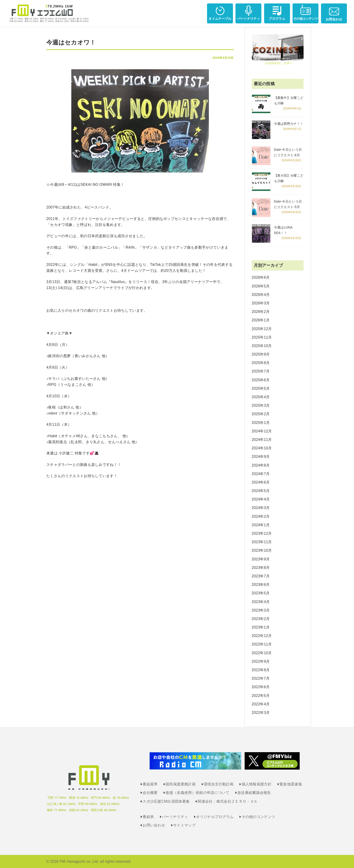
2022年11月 (262, 644)
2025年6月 (261, 380)
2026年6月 (261, 277)
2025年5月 (261, 388)
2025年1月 (261, 423)
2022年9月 (261, 661)
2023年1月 (261, 627)
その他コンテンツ (306, 13)
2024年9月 (261, 457)
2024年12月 (262, 431)
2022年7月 (261, 678)
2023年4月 (261, 602)
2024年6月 (261, 482)
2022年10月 (262, 653)
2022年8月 (261, 670)
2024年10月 (262, 448)
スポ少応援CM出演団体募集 (166, 801)
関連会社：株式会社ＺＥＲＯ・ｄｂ (228, 801)
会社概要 (150, 793)
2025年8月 (261, 363)
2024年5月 (261, 491)
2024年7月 (261, 474)
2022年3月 (261, 713)
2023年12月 (262, 533)
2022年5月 (261, 696)
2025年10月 (262, 346)
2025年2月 (261, 414)
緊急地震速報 (291, 784)
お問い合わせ (154, 825)
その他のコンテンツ (259, 817)
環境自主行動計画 (219, 784)
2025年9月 (261, 354)
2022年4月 (261, 704)
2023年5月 (261, 593)
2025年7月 (261, 371)
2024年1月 (261, 525)
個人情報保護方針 (257, 784)
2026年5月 (261, 286)
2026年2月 (261, 312)
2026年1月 (261, 320)
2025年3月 (261, 405)
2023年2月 (261, 619)
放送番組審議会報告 (254, 793)
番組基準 (150, 784)
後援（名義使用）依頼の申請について (197, 793)
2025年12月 (262, 329)
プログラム (277, 13)
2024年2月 (261, 516)
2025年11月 (262, 337)
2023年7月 (261, 576)
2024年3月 (261, 508)
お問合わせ (334, 13)
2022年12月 (262, 636)
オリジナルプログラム (215, 817)
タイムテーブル (220, 13)
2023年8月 (261, 568)
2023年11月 (262, 542)
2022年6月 (261, 687)
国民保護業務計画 (181, 784)
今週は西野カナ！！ (289, 124)
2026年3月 (261, 303)
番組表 (148, 817)
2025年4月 (261, 397)
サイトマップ (184, 825)
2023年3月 (261, 610)
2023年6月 (261, 585)
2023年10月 (262, 550)
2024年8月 (261, 465)
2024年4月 (261, 499)
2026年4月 (261, 295)
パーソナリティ (249, 13)
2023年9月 (261, 559)
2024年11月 (262, 440)
